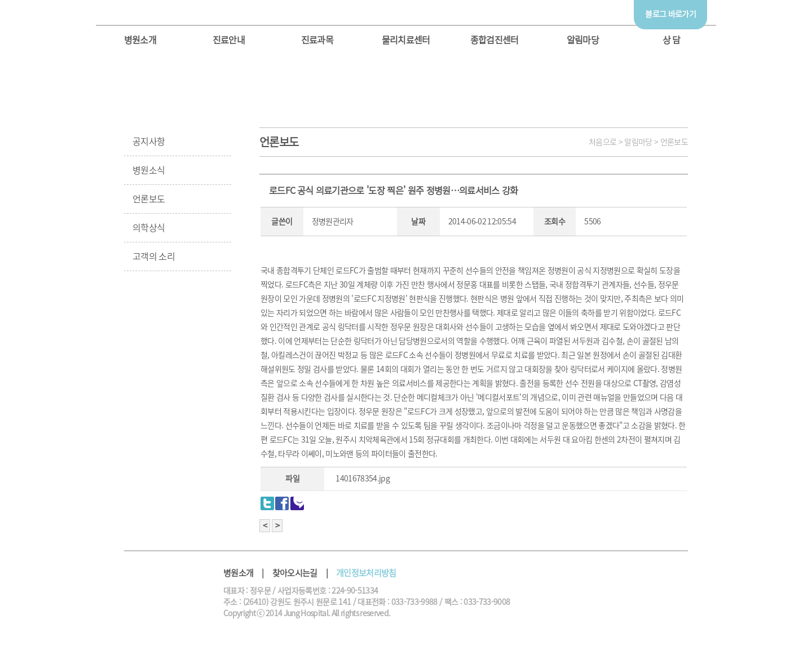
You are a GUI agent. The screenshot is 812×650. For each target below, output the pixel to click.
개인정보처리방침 (366, 573)
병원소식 (149, 170)
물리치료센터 (406, 40)
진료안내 (229, 40)
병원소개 (140, 40)
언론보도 (149, 199)
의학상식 (149, 228)
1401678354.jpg (363, 479)
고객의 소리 (154, 257)
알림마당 (583, 40)
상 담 (672, 40)
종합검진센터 (495, 40)
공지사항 (149, 142)
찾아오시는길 (295, 573)
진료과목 (317, 40)
